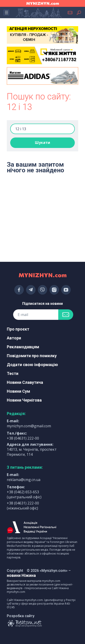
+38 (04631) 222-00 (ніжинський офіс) (23, 506)
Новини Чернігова (24, 400)
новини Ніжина (21, 575)
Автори (14, 338)
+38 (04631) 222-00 (23, 438)
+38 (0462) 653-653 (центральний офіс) (24, 494)
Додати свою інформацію (32, 365)
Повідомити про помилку (32, 356)
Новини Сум (18, 391)
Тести (13, 373)
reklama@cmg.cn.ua (24, 480)
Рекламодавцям (23, 347)
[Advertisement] (42, 193)
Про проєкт (18, 329)
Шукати (42, 143)
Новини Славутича (25, 382)
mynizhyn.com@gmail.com (29, 426)
